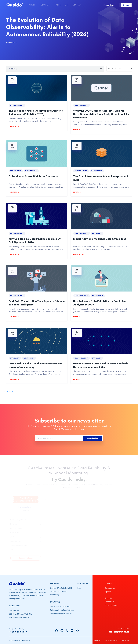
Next (11, 391)
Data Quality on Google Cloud (62, 610)
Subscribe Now (93, 438)
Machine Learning (31, 171)
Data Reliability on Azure (60, 607)
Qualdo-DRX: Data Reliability (62, 588)
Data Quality (97, 233)
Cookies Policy (125, 640)
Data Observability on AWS (61, 614)
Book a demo (110, 5)
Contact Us (109, 602)
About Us (109, 598)
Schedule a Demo (112, 605)
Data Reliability (16, 171)
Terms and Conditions (111, 640)
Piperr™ (108, 592)
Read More (12, 43)
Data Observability (17, 105)
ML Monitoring (97, 171)
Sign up (126, 5)
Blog (79, 588)
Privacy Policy (98, 640)
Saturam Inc (110, 588)
